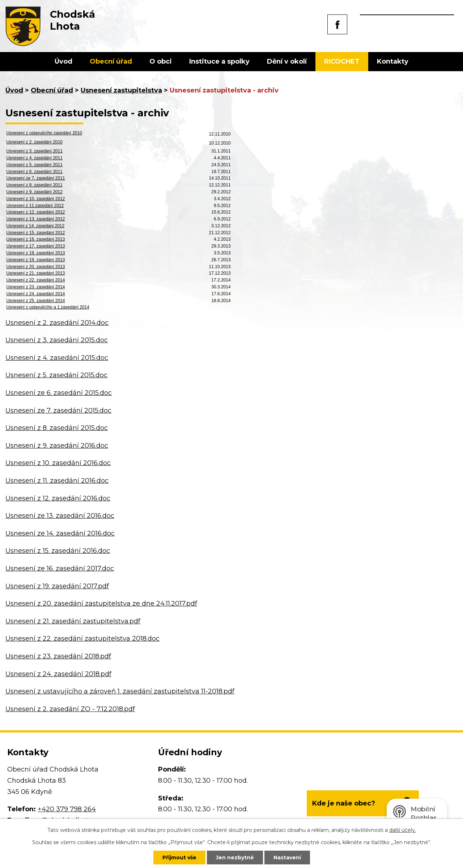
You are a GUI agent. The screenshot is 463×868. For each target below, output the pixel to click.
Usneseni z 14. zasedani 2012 (35, 226)
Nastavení (287, 858)
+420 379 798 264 (67, 809)
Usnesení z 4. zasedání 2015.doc (57, 358)
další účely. (403, 830)
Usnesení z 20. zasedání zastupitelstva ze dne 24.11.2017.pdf (101, 603)
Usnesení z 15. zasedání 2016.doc (58, 551)
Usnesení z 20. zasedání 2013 (35, 267)
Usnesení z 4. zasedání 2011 (34, 158)
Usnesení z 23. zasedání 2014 (35, 287)
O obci (161, 61)
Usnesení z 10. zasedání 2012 (35, 199)
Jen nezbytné (235, 858)
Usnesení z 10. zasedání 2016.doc (58, 463)
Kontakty (393, 61)
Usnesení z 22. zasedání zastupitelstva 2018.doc (82, 639)
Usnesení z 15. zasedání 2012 (35, 233)
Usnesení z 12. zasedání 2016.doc (58, 498)
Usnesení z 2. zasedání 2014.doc (57, 323)
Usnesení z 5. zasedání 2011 (34, 165)
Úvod (63, 61)
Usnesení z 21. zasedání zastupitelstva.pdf (73, 621)
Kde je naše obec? (344, 803)
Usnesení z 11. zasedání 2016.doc (57, 481)
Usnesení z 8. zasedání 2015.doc (57, 428)
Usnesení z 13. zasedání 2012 (35, 219)
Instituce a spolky (219, 61)
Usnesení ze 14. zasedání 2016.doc (60, 533)
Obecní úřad (111, 61)
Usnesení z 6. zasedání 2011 (34, 172)
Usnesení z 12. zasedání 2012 (35, 212)
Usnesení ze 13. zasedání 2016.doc (60, 516)
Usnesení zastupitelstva (121, 90)
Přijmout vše (179, 858)
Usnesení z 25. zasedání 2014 (35, 301)
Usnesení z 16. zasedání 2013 (35, 239)
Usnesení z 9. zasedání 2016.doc (57, 446)
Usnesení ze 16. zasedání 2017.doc (60, 568)
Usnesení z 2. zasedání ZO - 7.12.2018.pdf (70, 709)
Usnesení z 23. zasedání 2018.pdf (58, 656)
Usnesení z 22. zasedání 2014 (35, 280)
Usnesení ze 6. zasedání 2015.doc (59, 393)
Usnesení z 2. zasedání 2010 (34, 142)
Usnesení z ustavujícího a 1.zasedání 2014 (48, 307)
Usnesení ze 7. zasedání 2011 (35, 178)
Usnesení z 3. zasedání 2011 (34, 151)
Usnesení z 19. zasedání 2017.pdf (57, 586)
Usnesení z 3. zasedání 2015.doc (57, 340)
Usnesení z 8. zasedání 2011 (34, 185)
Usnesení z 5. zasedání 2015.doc (56, 375)
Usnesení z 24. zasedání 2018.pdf (58, 674)
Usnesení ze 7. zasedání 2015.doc (58, 411)
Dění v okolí (287, 61)
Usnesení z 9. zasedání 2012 (34, 192)
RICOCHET (342, 61)
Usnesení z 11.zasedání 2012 (35, 206)
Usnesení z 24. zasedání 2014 (35, 294)
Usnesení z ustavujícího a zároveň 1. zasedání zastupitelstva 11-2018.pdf (120, 691)
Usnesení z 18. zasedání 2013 (35, 253)
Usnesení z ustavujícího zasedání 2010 (44, 133)
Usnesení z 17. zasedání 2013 (35, 246)
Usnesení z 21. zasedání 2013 (35, 273)
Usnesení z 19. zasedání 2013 (35, 260)
